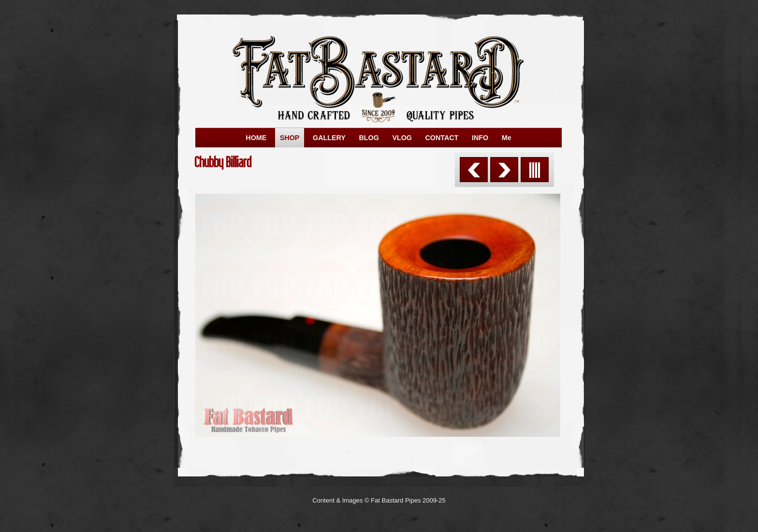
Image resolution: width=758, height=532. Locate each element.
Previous (474, 170)
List (535, 170)
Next (504, 170)
